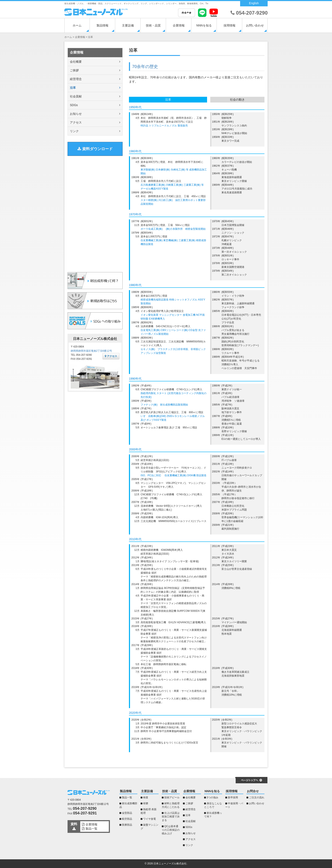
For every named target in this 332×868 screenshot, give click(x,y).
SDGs (74, 105)
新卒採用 (233, 797)
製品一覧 (127, 797)
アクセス (76, 122)
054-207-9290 (249, 13)
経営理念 (76, 79)
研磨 (146, 803)
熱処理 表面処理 (149, 811)
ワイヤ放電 (149, 819)
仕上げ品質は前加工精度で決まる (171, 817)
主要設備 (128, 25)
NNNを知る (204, 25)
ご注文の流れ (257, 797)
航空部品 (127, 819)
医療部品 (127, 825)
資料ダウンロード (95, 149)
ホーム (77, 25)
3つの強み (212, 797)
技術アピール (172, 797)
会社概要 (76, 62)
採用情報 (230, 25)
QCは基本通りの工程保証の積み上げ (171, 830)
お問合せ (253, 791)
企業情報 (179, 25)
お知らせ (76, 114)
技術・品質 (153, 25)
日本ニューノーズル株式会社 (170, 864)
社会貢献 (76, 96)
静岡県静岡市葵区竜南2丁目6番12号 (91, 351)
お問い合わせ (255, 25)
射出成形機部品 (128, 805)
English (254, 3)
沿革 (73, 88)
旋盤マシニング (149, 827)
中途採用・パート (234, 805)
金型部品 (127, 813)
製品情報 (102, 25)
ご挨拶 (74, 70)
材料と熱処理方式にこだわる (171, 805)
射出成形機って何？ (213, 815)
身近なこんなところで (213, 805)
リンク (74, 131)
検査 (146, 797)
